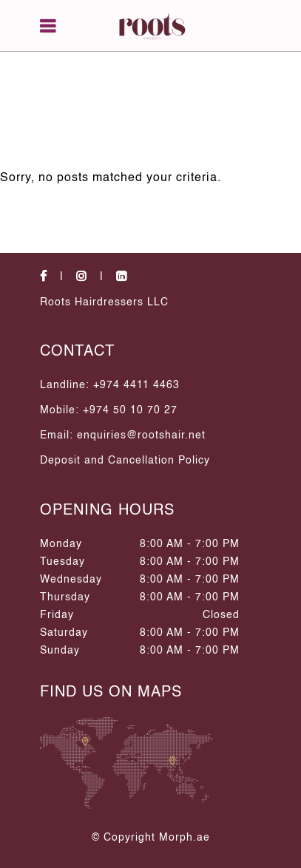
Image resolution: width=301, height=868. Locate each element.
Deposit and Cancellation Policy (125, 461)
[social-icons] (56, 277)
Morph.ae (185, 838)
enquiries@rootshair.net (141, 435)
